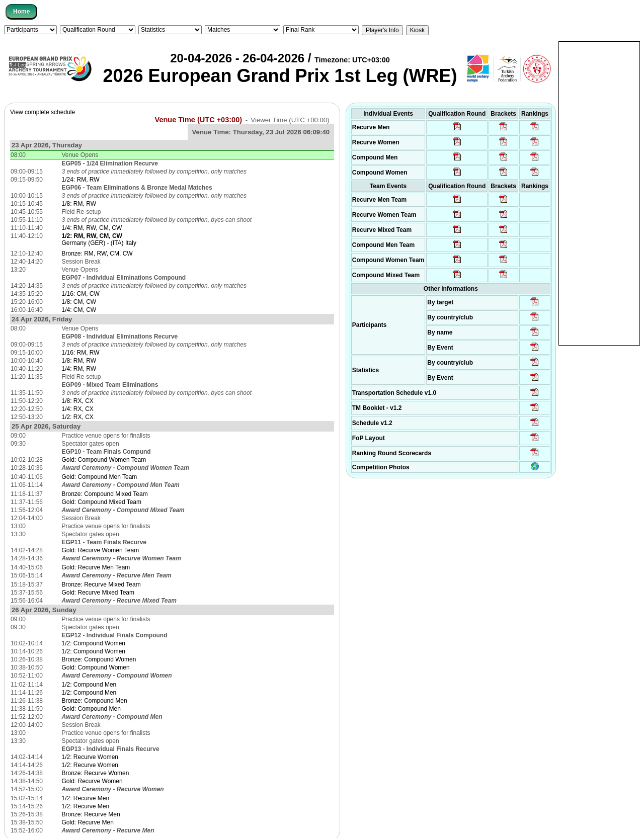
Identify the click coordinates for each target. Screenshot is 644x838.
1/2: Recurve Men (86, 798)
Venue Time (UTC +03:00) (199, 120)
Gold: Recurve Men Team (96, 567)
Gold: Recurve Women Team (101, 550)
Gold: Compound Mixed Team (102, 502)
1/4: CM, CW (79, 310)
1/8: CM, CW (79, 302)
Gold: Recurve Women (92, 781)
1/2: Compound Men (89, 685)
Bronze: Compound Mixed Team (105, 494)
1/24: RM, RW (81, 180)
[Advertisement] (599, 193)
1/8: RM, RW (79, 204)
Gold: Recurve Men (88, 822)
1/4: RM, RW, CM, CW (92, 228)
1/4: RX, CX (78, 409)
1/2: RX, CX (78, 417)
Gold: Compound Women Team (104, 460)
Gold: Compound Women (96, 667)
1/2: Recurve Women (90, 757)
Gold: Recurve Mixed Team (98, 593)
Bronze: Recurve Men (91, 814)
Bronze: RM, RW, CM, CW (97, 254)
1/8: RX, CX (78, 401)
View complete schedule (43, 112)
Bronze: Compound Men (95, 701)
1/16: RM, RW (81, 353)
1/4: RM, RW (79, 369)
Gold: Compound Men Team (100, 477)
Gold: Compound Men (91, 709)
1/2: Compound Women (94, 643)
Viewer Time (290, 120)
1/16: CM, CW (81, 294)
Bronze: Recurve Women (96, 773)
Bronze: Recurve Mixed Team (101, 584)
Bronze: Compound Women (99, 659)
